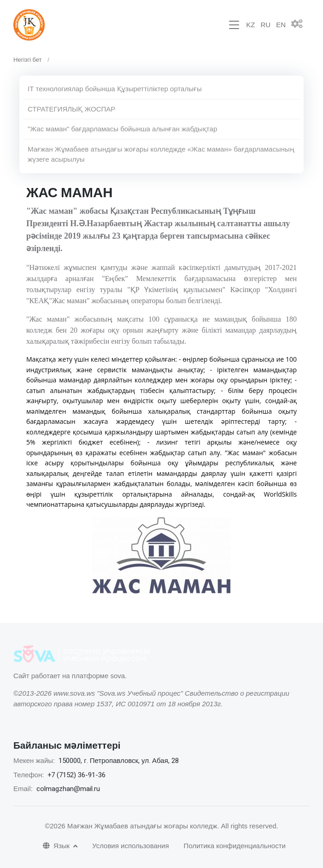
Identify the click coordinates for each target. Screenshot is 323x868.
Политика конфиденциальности (235, 846)
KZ (250, 25)
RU (265, 25)
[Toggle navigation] (234, 25)
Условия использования (131, 846)
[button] (300, 25)
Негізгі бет (28, 60)
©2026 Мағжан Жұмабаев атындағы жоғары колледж (131, 826)
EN (281, 25)
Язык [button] (57, 846)
